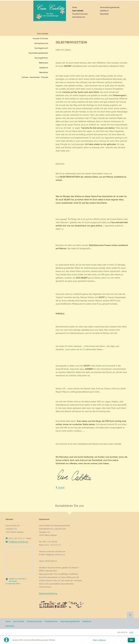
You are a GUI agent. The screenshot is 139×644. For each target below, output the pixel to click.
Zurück (61, 487)
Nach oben (130, 615)
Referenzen (44, 63)
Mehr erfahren (99, 640)
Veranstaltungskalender (110, 7)
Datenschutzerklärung (48, 593)
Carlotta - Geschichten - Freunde (35, 77)
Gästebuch (104, 11)
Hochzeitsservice (41, 43)
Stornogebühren (41, 58)
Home (75, 7)
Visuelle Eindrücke (80, 14)
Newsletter (104, 14)
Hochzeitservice (79, 17)
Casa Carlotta (78, 11)
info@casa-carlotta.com (18, 542)
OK (131, 640)
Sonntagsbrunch (41, 48)
